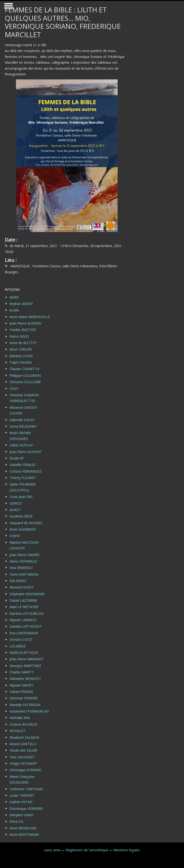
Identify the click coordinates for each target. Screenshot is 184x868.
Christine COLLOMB (25, 382)
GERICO (16, 503)
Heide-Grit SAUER (23, 750)
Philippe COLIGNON (25, 375)
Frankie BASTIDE (23, 330)
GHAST (15, 510)
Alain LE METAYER (24, 607)
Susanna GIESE (21, 516)
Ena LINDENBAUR (24, 633)
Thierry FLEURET (23, 478)
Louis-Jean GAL (21, 497)
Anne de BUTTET (23, 343)
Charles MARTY (22, 672)
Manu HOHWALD (23, 561)
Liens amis (52, 850)
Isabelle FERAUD (22, 465)
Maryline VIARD (22, 815)
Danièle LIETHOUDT (26, 626)
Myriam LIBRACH (23, 620)
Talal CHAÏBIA (21, 362)
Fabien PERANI (21, 692)
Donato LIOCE (21, 639)
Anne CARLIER (21, 349)
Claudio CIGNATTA (24, 369)
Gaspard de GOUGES (26, 523)
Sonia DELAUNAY (23, 426)
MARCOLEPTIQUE (24, 653)
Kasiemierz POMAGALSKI (29, 711)
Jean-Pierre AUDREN (25, 323)
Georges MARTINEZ (25, 666)
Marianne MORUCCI (25, 679)
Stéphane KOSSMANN (27, 594)
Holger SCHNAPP (23, 763)
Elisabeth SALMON (24, 737)
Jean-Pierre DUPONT (26, 452)
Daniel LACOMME (23, 600)
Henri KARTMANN (24, 574)
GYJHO (15, 536)
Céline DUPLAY (21, 445)
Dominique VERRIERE (26, 809)
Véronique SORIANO (25, 770)
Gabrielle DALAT (22, 420)
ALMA (14, 310)
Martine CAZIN (21, 356)
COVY (14, 389)
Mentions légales (127, 850)
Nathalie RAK (20, 718)
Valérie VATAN (21, 802)
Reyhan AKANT (21, 304)
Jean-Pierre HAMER (24, 555)
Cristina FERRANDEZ (26, 471)
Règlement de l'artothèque (87, 850)
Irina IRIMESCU (21, 568)
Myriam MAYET (22, 685)
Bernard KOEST (22, 587)
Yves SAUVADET (22, 757)
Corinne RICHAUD (23, 724)
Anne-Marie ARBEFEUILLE (30, 317)
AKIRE (14, 297)
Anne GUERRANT (23, 529)
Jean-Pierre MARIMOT (27, 659)
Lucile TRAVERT (22, 795)
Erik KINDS (18, 581)
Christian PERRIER (23, 698)
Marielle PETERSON (25, 705)
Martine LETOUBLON (26, 613)
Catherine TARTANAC (27, 789)
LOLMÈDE (17, 646)
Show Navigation (8, 7)
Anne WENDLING (23, 828)
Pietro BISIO (19, 336)
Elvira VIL (17, 821)
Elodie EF (17, 458)
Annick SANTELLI (23, 744)
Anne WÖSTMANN (24, 834)
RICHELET (17, 731)
